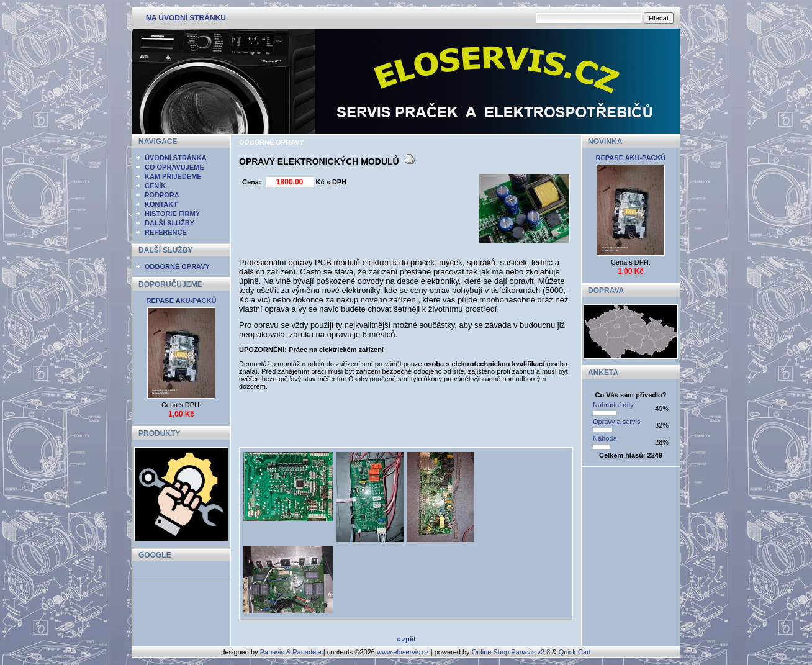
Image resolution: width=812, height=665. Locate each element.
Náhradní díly (613, 405)
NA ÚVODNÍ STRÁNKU (186, 18)
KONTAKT (161, 204)
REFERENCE (166, 232)
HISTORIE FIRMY (172, 214)
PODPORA (162, 195)
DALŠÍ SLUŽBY (169, 223)
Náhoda (605, 438)
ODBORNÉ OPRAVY (177, 266)
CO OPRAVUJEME (174, 167)
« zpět (406, 639)
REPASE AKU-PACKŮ (182, 301)
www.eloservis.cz (403, 652)
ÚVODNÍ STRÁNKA (176, 158)
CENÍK (155, 186)
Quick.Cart (575, 652)
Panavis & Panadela (292, 652)
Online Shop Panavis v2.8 (511, 652)
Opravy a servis (616, 422)
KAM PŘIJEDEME (173, 176)
